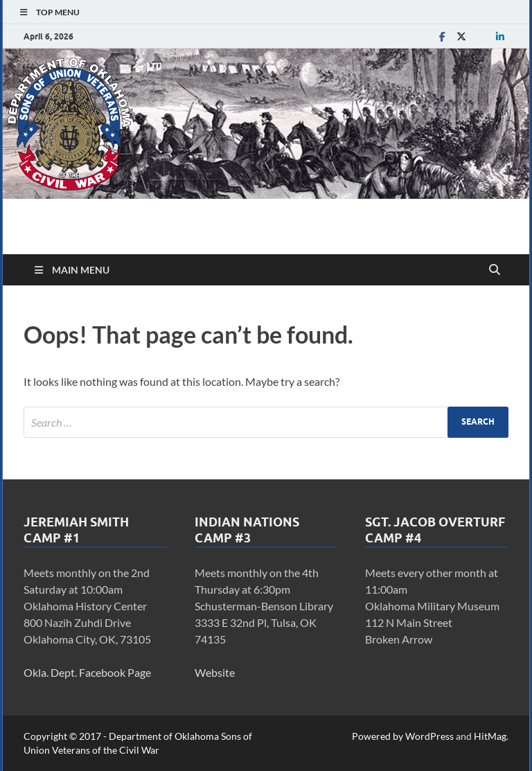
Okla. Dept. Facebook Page (87, 672)
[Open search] (495, 270)
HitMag (490, 736)
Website (215, 672)
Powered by (379, 736)
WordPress (429, 736)
